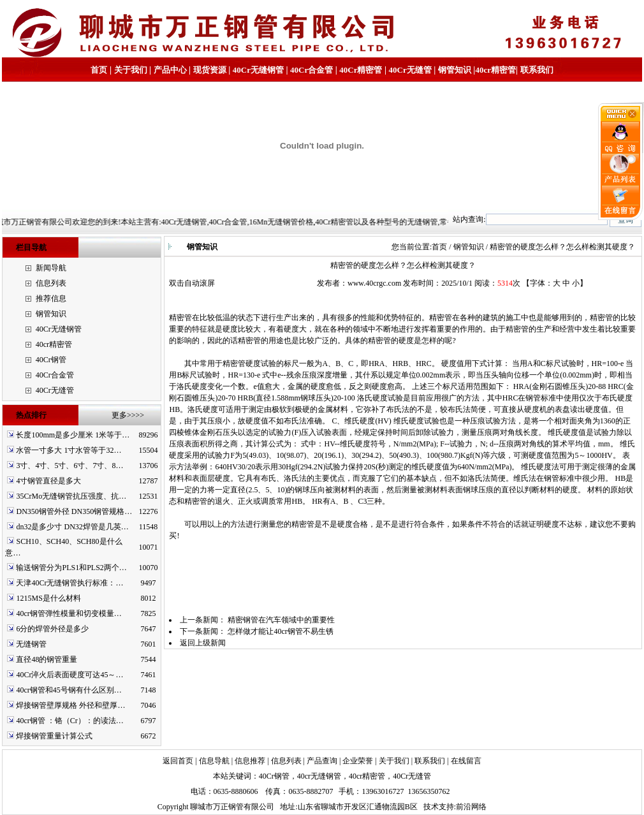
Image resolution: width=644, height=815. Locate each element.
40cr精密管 (495, 70)
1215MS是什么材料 (48, 598)
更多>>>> (128, 415)
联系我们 (537, 70)
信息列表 (51, 283)
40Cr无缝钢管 (258, 70)
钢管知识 (455, 70)
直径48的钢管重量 (47, 659)
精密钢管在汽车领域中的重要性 (281, 620)
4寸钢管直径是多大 (48, 481)
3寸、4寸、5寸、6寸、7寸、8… (70, 466)
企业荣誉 (358, 761)
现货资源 (210, 70)
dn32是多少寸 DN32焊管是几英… (72, 527)
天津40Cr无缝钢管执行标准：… (70, 583)
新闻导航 (51, 268)
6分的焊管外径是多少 (52, 629)
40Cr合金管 (311, 70)
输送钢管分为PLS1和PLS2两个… (71, 568)
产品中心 (170, 70)
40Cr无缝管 (55, 390)
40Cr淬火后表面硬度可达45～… (70, 675)
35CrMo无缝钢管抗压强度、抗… (71, 496)
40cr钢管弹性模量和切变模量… (69, 613)
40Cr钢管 (51, 360)
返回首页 (178, 761)
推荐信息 (51, 298)
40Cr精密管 (361, 70)
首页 (99, 70)
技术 (431, 807)
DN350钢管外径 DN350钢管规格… (74, 511)
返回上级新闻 (203, 643)
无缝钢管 (31, 644)
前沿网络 (471, 807)
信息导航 (214, 761)
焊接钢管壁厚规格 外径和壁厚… (70, 705)
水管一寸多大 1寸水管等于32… (69, 450)
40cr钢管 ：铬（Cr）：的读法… (70, 721)
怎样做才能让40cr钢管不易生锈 (280, 631)
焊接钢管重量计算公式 (54, 736)
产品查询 (322, 761)
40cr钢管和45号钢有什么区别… (69, 690)
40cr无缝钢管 (319, 776)
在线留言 (466, 761)
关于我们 (131, 70)
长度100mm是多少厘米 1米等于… (73, 435)
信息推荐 (250, 761)
